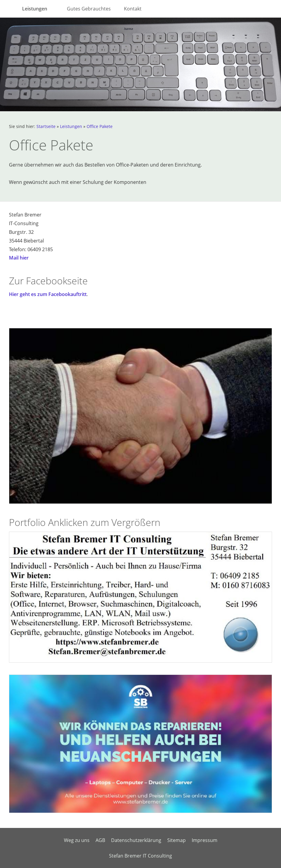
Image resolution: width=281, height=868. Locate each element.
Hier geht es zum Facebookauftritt (48, 294)
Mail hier (19, 258)
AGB (100, 840)
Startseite (46, 126)
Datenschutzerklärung (136, 840)
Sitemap (176, 840)
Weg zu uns (77, 840)
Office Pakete (100, 126)
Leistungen (71, 126)
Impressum (205, 840)
